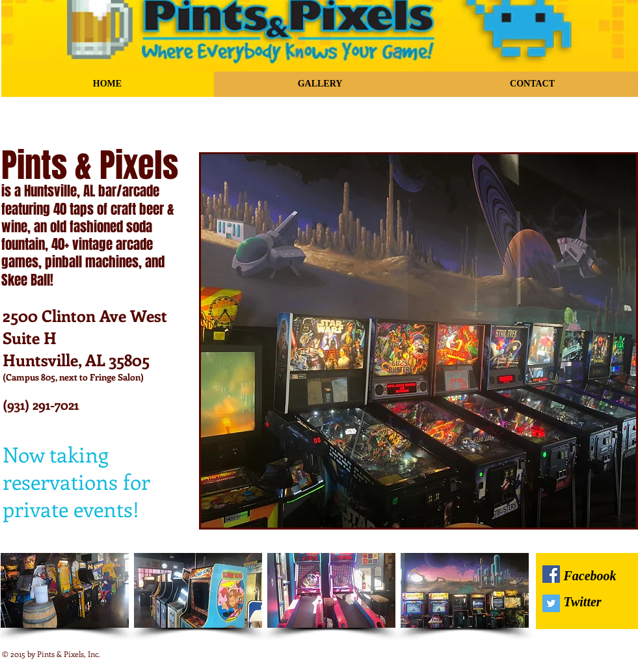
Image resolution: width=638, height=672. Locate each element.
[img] (65, 590)
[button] (419, 341)
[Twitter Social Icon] (551, 603)
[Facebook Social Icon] (551, 574)
